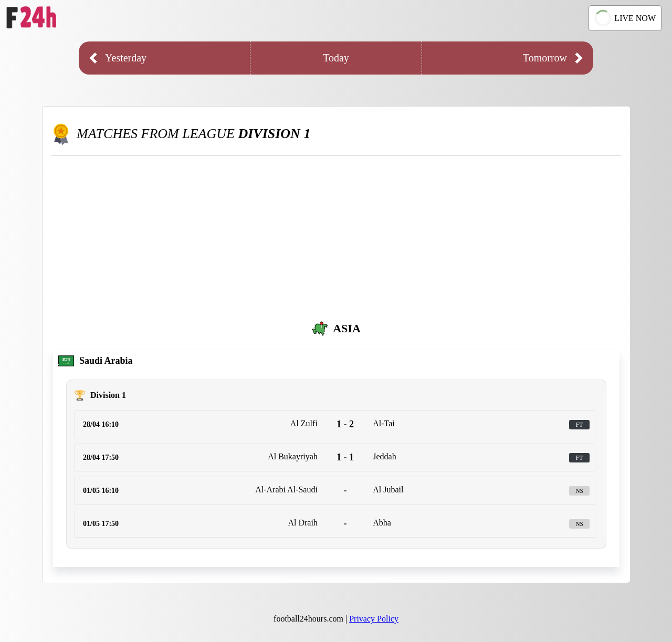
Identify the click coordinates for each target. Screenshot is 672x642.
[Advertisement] (336, 235)
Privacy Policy (374, 619)
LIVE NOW (624, 18)
